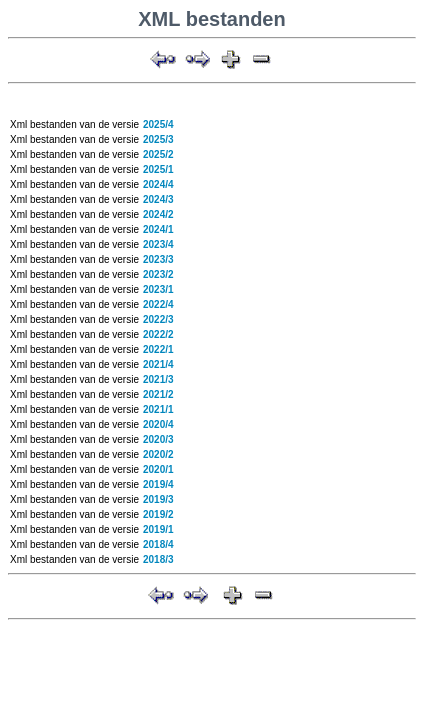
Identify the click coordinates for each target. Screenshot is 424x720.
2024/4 (158, 184)
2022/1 (158, 349)
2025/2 (158, 154)
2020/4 (158, 424)
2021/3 (158, 379)
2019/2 (158, 514)
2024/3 (158, 199)
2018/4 (158, 544)
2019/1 (158, 529)
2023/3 (158, 259)
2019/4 (158, 484)
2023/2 (158, 274)
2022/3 (158, 319)
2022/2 (158, 334)
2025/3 (158, 139)
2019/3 (158, 499)
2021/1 (158, 409)
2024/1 (158, 229)
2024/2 (158, 214)
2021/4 (158, 364)
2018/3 (158, 559)
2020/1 (158, 469)
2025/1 (158, 169)
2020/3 (158, 439)
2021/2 (158, 394)
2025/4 (158, 124)
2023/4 (158, 244)
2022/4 (158, 304)
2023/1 (158, 289)
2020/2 (158, 454)
